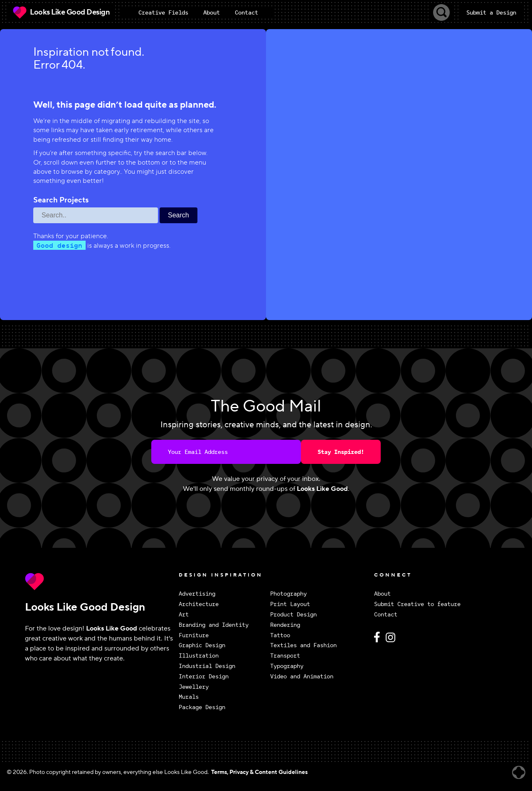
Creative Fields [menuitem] (163, 12)
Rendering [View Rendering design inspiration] (285, 625)
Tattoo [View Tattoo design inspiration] (280, 635)
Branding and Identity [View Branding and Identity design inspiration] (214, 625)
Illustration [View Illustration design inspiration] (199, 656)
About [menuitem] (212, 12)
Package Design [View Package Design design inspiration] (202, 707)
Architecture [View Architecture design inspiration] (199, 604)
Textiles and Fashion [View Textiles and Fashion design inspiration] (303, 645)
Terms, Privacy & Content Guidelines (259, 772)
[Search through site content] (96, 215)
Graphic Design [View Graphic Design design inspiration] (202, 645)
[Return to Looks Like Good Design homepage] (100, 582)
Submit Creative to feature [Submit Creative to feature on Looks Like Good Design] (417, 604)
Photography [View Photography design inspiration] (288, 594)
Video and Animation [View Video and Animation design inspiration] (302, 676)
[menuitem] (163, 12)
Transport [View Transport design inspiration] (285, 656)
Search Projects (61, 200)
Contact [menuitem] (246, 12)
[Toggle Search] (441, 12)
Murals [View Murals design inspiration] (189, 697)
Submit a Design (491, 12)
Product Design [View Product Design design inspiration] (293, 615)
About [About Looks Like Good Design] (382, 594)
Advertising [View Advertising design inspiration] (197, 594)
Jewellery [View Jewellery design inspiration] (194, 687)
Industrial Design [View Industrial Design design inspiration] (207, 666)
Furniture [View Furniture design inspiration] (194, 635)
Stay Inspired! (341, 452)
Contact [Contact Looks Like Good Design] (386, 615)
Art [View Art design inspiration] (184, 615)
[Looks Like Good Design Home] (61, 12)
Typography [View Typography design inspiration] (287, 666)
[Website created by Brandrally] (519, 773)
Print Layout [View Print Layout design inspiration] (290, 604)
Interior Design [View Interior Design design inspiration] (204, 676)
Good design (59, 245)
